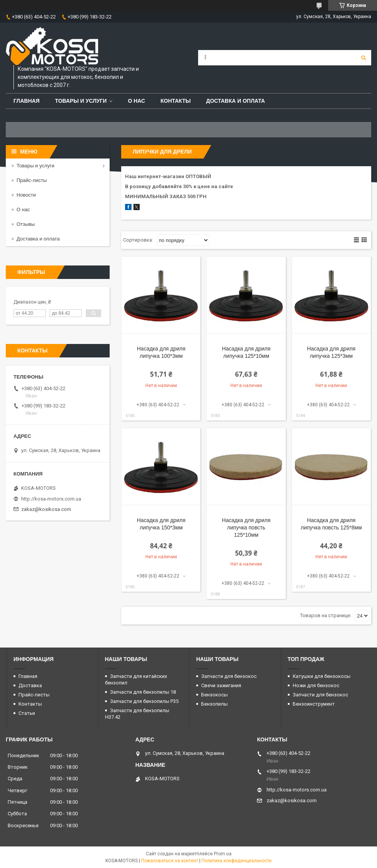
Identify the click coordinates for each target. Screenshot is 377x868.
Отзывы (26, 224)
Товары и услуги (81, 101)
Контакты (175, 101)
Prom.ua (223, 854)
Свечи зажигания (221, 685)
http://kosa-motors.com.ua (51, 499)
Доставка (30, 685)
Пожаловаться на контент (170, 861)
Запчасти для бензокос (229, 676)
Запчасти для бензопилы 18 (143, 692)
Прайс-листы (32, 180)
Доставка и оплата (236, 101)
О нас (136, 101)
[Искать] (364, 58)
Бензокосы (214, 695)
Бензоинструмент (314, 704)
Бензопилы (214, 704)
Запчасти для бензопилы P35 (144, 701)
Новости (26, 195)
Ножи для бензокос (316, 685)
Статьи (27, 713)
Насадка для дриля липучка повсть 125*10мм (246, 527)
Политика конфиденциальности (237, 861)
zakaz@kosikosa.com (46, 509)
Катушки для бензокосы (322, 676)
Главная (27, 101)
